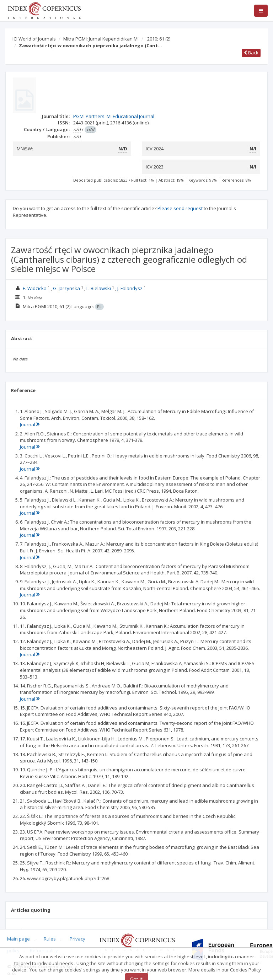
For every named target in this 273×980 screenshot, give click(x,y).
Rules (50, 939)
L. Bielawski (99, 288)
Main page (18, 939)
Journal (30, 424)
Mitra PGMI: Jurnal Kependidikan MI (101, 39)
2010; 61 (159, 39)
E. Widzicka (35, 288)
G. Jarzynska (66, 288)
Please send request (180, 208)
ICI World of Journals (34, 39)
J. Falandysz (130, 288)
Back (251, 53)
